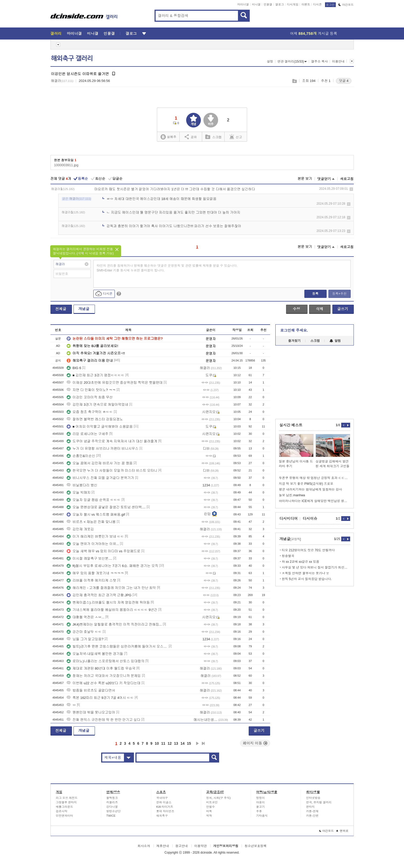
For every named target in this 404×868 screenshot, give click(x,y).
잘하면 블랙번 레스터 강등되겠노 (95, 419)
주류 (259, 811)
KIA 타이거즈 (165, 807)
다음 (197, 743)
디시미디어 (289, 519)
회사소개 (144, 846)
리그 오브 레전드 (67, 798)
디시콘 (318, 4)
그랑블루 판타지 (66, 802)
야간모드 (346, 5)
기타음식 (262, 816)
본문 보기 (305, 179)
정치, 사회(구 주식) (219, 798)
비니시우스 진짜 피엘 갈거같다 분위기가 (100, 478)
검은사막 (62, 811)
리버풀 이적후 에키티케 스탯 (91, 580)
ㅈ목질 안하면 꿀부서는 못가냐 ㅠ (306, 573)
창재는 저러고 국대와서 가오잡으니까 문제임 (104, 676)
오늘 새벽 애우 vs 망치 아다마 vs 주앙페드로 (103, 551)
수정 (297, 309)
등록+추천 (339, 294)
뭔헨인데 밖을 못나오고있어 (91, 712)
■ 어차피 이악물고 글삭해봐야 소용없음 (100, 427)
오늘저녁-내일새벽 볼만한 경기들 (95, 654)
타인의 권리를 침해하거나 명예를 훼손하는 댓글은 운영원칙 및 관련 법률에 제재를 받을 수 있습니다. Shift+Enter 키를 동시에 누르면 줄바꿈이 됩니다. (167, 268)
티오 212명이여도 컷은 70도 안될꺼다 (308, 550)
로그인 (330, 5)
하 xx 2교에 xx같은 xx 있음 (301, 562)
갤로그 (280, 4)
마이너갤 (243, 4)
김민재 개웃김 (80, 529)
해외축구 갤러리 (72, 58)
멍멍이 (261, 798)
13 (176, 743)
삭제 (351, 189)
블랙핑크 (112, 798)
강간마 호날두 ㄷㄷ (84, 632)
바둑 (209, 811)
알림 (335, 341)
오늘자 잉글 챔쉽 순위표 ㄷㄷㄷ (93, 500)
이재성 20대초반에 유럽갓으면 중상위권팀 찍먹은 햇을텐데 (115, 383)
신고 (236, 137)
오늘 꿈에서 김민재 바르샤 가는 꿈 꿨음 (100, 463)
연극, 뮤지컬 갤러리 (319, 802)
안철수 (211, 807)
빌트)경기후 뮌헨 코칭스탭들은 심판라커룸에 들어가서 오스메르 (117, 646)
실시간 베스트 (291, 425)
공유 (191, 137)
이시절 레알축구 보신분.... (89, 558)
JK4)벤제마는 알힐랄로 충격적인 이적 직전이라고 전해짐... (114, 624)
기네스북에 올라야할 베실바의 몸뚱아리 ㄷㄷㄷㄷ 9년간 (112, 610)
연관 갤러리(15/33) (292, 62)
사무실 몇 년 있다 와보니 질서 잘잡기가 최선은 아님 (316, 567)
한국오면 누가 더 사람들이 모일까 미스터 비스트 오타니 (112, 471)
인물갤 (268, 4)
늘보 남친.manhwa (292, 495)
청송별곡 (288, 556)
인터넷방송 (313, 798)
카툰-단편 (312, 816)
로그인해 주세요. (294, 330)
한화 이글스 (164, 802)
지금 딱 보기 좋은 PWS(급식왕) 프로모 (306, 484)
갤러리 (56, 34)
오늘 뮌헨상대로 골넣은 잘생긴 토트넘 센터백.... (106, 507)
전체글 (61, 309)
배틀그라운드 (65, 807)
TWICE (111, 816)
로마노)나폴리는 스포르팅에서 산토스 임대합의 (106, 661)
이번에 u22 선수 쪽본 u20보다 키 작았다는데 (104, 683)
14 (183, 743)
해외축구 (162, 816)
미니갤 (256, 4)
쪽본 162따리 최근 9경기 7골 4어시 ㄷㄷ (100, 698)
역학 (209, 816)
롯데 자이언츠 (165, 811)
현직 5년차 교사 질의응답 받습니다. (307, 579)
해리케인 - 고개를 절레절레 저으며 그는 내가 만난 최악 (111, 588)
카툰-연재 (312, 811)
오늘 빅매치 (79, 493)
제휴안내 (163, 846)
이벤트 (306, 4)
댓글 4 (344, 81)
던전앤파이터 (65, 816)
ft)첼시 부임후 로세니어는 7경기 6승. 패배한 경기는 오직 (112, 566)
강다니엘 (112, 807)
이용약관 (201, 846)
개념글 (84, 309)
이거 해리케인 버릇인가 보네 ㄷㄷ (95, 536)
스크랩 (294, 81)
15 (189, 743)
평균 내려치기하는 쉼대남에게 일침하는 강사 (311, 489)
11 (163, 743)
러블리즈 (112, 802)
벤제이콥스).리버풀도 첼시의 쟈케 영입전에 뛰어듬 (108, 602)
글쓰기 (343, 309)
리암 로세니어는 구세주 (87, 434)
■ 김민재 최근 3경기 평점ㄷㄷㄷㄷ (96, 375)
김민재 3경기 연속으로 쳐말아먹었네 (97, 405)
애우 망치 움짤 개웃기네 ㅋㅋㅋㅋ (95, 573)
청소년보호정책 (255, 846)
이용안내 (338, 62)
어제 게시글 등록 (314, 34)
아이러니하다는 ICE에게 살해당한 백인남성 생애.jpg (315, 501)
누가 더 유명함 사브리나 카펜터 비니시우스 (103, 449)
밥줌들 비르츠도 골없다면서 (91, 690)
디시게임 (293, 4)
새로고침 (347, 179)
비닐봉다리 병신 (82, 485)
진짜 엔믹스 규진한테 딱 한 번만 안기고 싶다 (103, 720)
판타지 (311, 807)
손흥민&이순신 (81, 456)
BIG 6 (74, 368)
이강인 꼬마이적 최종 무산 (90, 397)
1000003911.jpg (66, 165)
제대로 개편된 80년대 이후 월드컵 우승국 (101, 668)
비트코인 (212, 802)
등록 (315, 294)
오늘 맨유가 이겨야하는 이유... (93, 544)
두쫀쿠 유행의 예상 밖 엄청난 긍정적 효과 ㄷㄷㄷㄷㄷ (315, 478)
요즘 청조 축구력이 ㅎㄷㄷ (90, 412)
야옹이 (261, 802)
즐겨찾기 (294, 341)
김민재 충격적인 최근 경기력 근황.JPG (99, 595)
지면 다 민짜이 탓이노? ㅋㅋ (91, 390)
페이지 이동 (255, 743)
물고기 (261, 807)
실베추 (168, 137)
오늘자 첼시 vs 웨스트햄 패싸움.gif (96, 514)
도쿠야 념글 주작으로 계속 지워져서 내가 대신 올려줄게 (112, 441)
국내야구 (162, 798)
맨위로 (342, 831)
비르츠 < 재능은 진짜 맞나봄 (91, 522)
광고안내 (181, 846)
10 (157, 743)
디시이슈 (310, 519)
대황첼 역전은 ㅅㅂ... (86, 617)
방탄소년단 (114, 811)
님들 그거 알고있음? (85, 639)
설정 (270, 62)
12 (170, 743)
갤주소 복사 (319, 62)
